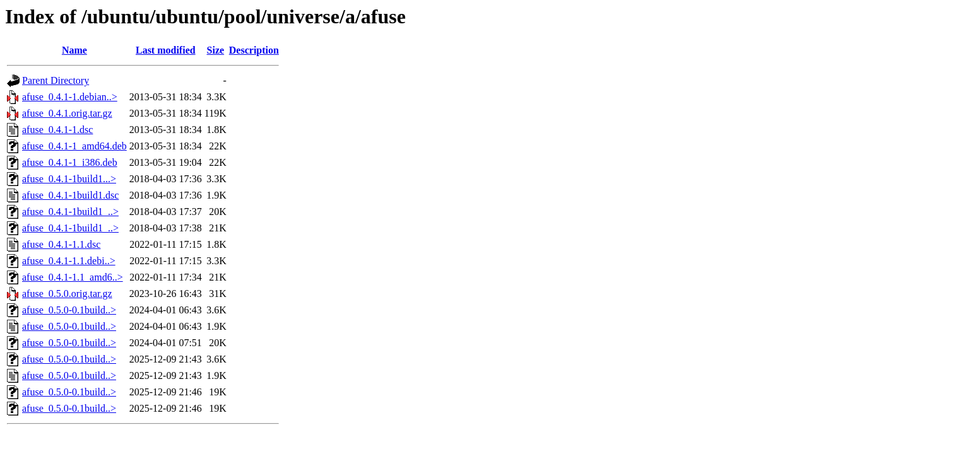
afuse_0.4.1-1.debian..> (70, 97)
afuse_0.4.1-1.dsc (57, 130)
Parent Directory (56, 80)
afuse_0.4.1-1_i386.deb (70, 162)
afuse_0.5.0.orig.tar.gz (67, 294)
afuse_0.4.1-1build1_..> (70, 212)
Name (74, 50)
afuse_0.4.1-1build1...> (69, 179)
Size (216, 50)
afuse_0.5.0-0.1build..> (69, 310)
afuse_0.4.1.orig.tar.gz (67, 113)
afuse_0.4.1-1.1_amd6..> (73, 277)
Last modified (166, 50)
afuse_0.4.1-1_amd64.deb (74, 146)
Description (254, 50)
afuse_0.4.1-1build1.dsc (70, 195)
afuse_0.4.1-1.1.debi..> (69, 261)
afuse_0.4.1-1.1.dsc (61, 244)
